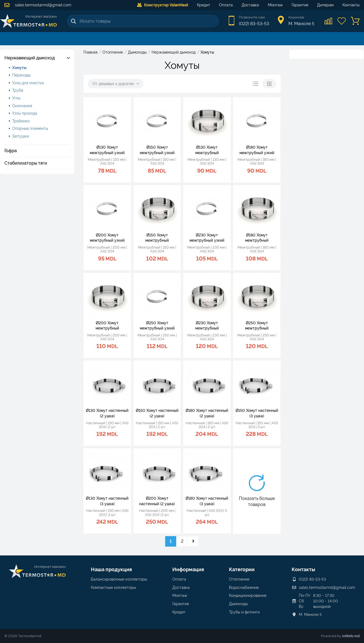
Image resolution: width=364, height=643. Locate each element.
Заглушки (21, 136)
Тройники (21, 121)
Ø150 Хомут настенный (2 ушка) (157, 413)
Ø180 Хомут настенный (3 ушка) (207, 501)
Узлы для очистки (28, 83)
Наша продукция (111, 569)
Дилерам (325, 5)
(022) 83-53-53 (254, 24)
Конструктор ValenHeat (163, 5)
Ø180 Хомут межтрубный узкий (257, 150)
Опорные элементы (30, 128)
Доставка (250, 5)
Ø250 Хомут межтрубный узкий (157, 326)
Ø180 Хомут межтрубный (257, 238)
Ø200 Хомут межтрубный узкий (107, 238)
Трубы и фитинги (244, 612)
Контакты (351, 5)
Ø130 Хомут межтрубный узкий (107, 150)
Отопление (239, 579)
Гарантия (300, 5)
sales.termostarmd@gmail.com (38, 5)
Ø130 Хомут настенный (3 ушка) (107, 501)
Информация (188, 569)
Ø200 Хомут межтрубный (107, 326)
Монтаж (275, 5)
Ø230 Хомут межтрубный (207, 326)
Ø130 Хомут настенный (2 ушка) (107, 413)
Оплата (226, 5)
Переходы (21, 75)
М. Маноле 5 (310, 615)
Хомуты (19, 68)
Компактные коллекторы (113, 587)
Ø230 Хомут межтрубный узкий (207, 238)
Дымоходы (238, 604)
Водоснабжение (244, 587)
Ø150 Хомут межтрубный (157, 238)
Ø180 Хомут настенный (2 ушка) (207, 413)
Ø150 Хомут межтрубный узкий (157, 150)
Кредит (204, 5)
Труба (18, 90)
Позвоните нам (252, 17)
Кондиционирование (248, 595)
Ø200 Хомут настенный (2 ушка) (157, 501)
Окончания (22, 106)
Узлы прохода (25, 113)
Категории (242, 569)
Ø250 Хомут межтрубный (257, 326)
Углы (16, 98)
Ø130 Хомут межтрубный (207, 150)
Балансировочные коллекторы (119, 579)
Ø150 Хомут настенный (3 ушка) (257, 413)
